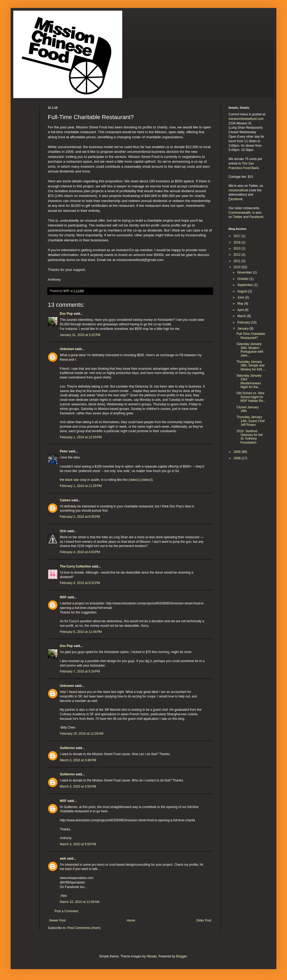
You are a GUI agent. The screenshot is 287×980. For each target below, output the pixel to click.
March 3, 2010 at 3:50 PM (78, 786)
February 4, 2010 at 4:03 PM (80, 552)
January (243, 329)
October (243, 279)
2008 (238, 458)
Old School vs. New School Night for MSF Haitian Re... (251, 397)
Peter (64, 451)
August (243, 291)
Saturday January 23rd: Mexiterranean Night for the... (249, 381)
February (244, 322)
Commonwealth (240, 213)
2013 (238, 249)
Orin (63, 531)
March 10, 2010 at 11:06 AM (80, 902)
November (245, 272)
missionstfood (238, 190)
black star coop (76, 480)
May (241, 304)
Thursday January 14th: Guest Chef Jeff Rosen (251, 421)
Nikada (152, 956)
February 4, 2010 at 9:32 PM (80, 583)
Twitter (237, 217)
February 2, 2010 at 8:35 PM (80, 517)
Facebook (257, 217)
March (242, 316)
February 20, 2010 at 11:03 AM (82, 734)
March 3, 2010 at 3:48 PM (78, 760)
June (241, 297)
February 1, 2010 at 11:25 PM (81, 486)
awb (63, 859)
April (241, 310)
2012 (238, 255)
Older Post (204, 920)
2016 (238, 242)
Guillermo (67, 748)
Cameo (65, 500)
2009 (238, 452)
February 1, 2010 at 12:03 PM (81, 437)
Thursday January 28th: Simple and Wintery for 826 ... (251, 366)
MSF (63, 597)
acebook (236, 199)
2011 (238, 261)
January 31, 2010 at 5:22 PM (80, 335)
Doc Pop (66, 314)
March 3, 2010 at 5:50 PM (78, 844)
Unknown (67, 349)
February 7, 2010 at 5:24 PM (80, 671)
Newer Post (57, 920)
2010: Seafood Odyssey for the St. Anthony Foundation (250, 437)
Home (131, 920)
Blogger (182, 956)
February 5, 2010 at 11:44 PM (81, 632)
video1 (134, 480)
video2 (147, 480)
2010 (238, 267)
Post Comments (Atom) (84, 928)
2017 (238, 236)
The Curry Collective (75, 566)
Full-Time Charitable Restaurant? (251, 336)
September (246, 285)
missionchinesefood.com (246, 119)
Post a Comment (66, 911)
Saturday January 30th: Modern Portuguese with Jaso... (250, 350)
